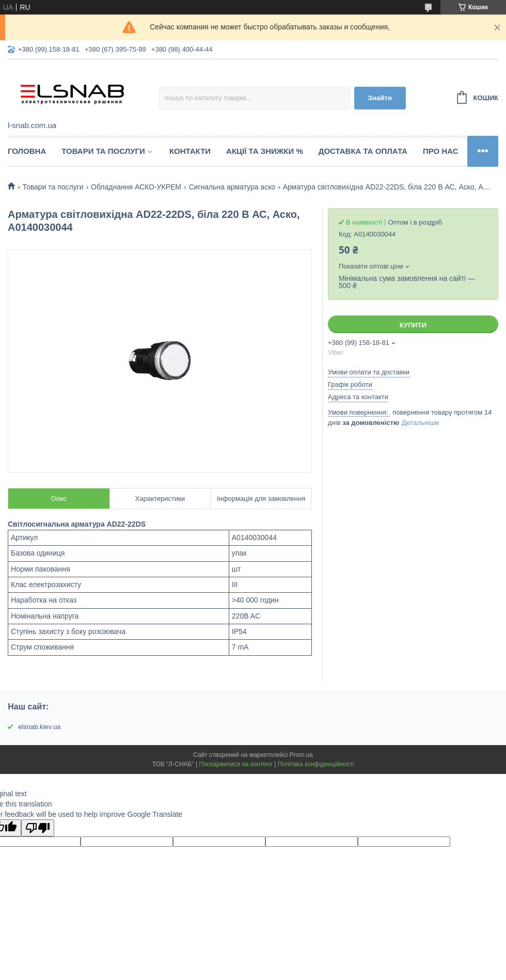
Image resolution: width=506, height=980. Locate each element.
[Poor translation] (38, 828)
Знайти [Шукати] (380, 98)
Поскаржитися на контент (236, 764)
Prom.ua (301, 755)
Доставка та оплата (363, 151)
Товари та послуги (103, 151)
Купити (413, 325)
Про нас (441, 151)
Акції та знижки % (265, 151)
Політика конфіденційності (316, 764)
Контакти (190, 151)
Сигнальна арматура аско (232, 187)
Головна (27, 151)
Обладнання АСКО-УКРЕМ (136, 187)
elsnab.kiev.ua (39, 727)
